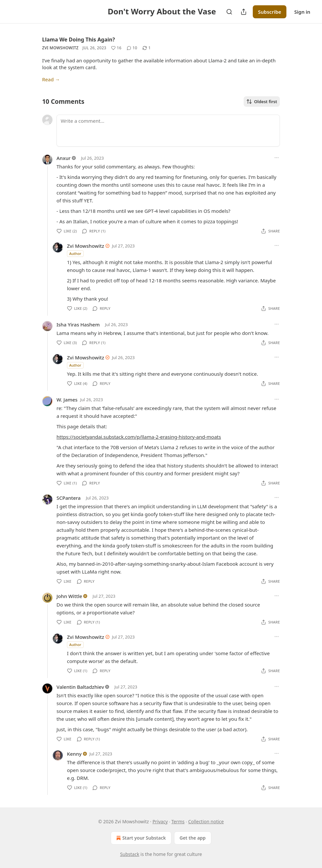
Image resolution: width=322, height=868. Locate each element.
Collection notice (206, 821)
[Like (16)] (116, 48)
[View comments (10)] (132, 48)
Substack (130, 854)
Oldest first (262, 102)
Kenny (74, 754)
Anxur (64, 158)
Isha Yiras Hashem (78, 324)
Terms (178, 821)
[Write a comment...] (168, 131)
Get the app (193, 838)
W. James (67, 400)
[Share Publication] (244, 12)
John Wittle (69, 596)
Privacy (160, 821)
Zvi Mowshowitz (60, 48)
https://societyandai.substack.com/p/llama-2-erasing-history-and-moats (139, 437)
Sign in (302, 12)
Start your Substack (140, 838)
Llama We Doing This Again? (79, 39)
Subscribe (270, 12)
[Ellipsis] (277, 158)
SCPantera (69, 498)
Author (75, 253)
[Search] (229, 12)
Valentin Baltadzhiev (80, 687)
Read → (51, 79)
